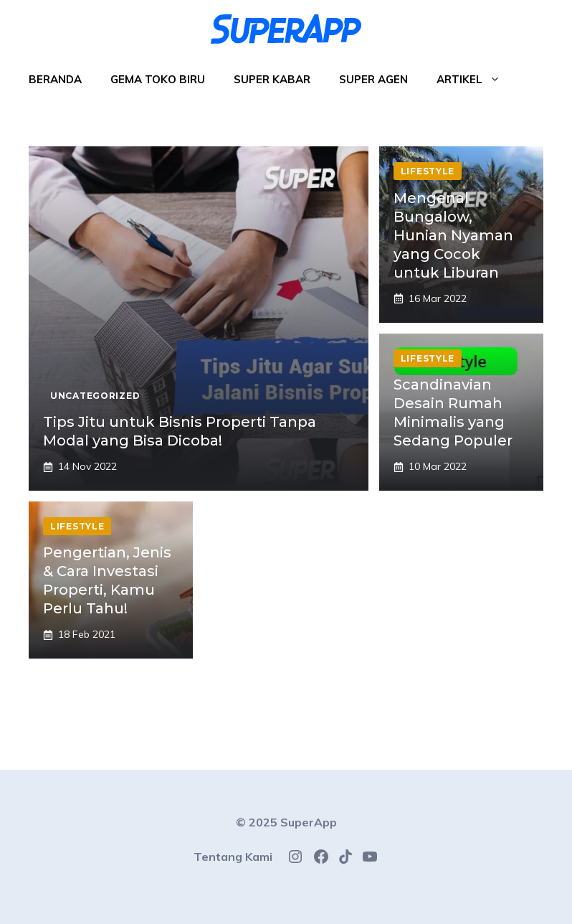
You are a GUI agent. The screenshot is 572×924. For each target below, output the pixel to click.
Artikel (476, 80)
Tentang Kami (233, 857)
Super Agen (373, 79)
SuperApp (309, 822)
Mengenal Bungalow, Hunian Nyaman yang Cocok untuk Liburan (453, 235)
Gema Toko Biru (158, 79)
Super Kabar (272, 79)
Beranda (55, 79)
